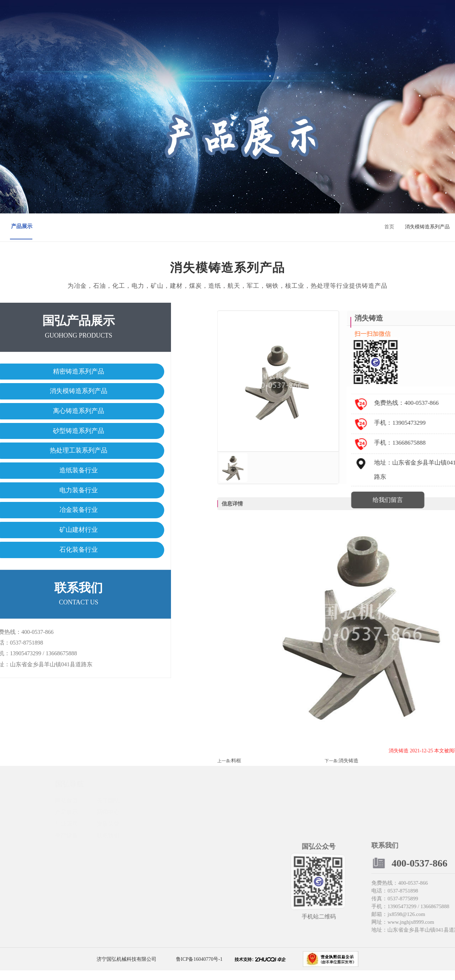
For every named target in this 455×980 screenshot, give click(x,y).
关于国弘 (145, 27)
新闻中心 (200, 27)
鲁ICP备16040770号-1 (199, 968)
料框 (371, 770)
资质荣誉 (256, 27)
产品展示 (173, 27)
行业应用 (228, 27)
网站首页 (118, 27)
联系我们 (311, 27)
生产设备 (283, 27)
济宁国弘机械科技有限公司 (127, 968)
